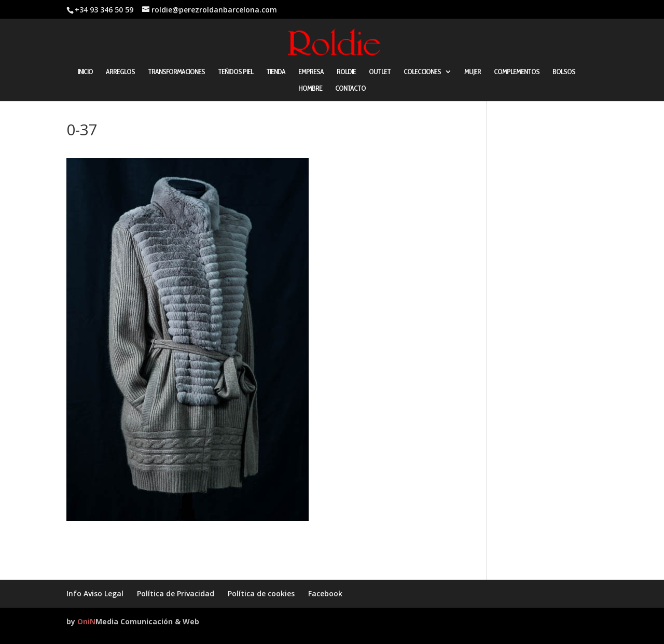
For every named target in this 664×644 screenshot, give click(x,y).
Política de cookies (261, 593)
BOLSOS (564, 72)
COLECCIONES (422, 72)
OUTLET (380, 72)
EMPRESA (311, 72)
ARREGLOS (120, 72)
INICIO (85, 72)
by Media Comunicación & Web (133, 621)
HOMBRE (310, 89)
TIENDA (276, 72)
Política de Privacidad (176, 593)
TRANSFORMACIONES (176, 72)
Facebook (325, 593)
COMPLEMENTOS (517, 72)
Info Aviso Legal (95, 593)
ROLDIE (346, 72)
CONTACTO (350, 89)
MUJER (473, 72)
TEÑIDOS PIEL (236, 72)
